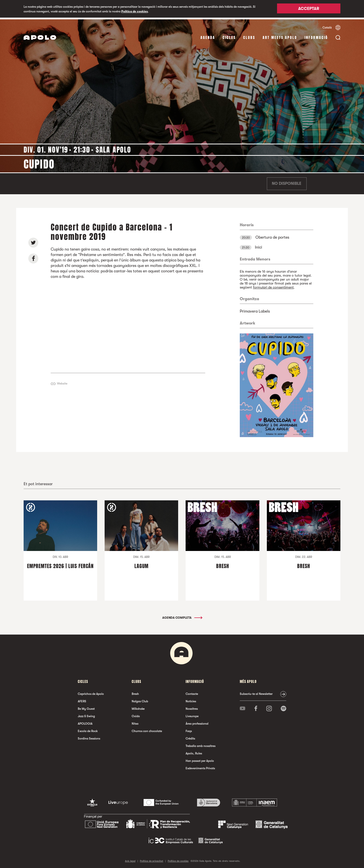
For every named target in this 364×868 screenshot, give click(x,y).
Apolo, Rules (194, 752)
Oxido (136, 714)
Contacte (192, 692)
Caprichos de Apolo (91, 692)
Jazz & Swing (86, 714)
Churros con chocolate (147, 729)
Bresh (135, 692)
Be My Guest (86, 707)
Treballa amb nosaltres (201, 744)
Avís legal (130, 859)
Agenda (208, 36)
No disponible (287, 182)
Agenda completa (182, 616)
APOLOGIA (85, 722)
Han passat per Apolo (200, 759)
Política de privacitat (152, 859)
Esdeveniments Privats (200, 767)
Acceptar (309, 9)
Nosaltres (192, 707)
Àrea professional (197, 722)
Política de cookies (135, 11)
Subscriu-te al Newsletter (256, 692)
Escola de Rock (88, 729)
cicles (229, 36)
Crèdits (190, 737)
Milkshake (138, 707)
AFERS (82, 700)
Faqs (189, 729)
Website (62, 382)
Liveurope (192, 714)
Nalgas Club (140, 700)
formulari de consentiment (273, 286)
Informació (316, 36)
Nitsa (135, 722)
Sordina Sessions (89, 737)
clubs (249, 36)
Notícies (191, 700)
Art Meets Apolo (280, 36)
